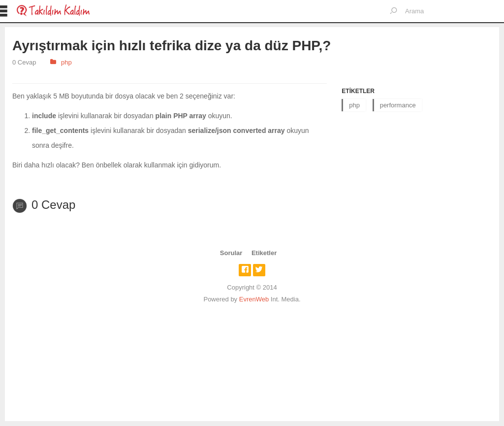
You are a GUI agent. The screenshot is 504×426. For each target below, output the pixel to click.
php (66, 62)
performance (398, 105)
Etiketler (264, 253)
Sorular (231, 253)
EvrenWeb (254, 299)
